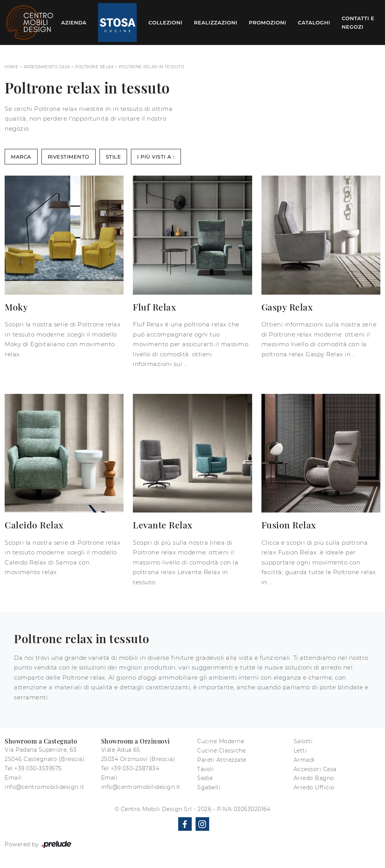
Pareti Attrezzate (222, 760)
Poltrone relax (94, 67)
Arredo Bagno (314, 778)
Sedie (205, 778)
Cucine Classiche (221, 751)
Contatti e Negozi (358, 22)
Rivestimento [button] (69, 157)
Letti (300, 751)
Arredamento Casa (47, 67)
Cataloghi (314, 22)
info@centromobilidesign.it (44, 787)
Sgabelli (209, 787)
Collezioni (165, 22)
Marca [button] (21, 157)
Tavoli (205, 769)
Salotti (303, 741)
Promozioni (268, 22)
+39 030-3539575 (38, 768)
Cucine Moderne (221, 741)
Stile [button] (113, 157)
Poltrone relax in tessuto (152, 67)
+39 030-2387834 (135, 768)
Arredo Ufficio (314, 787)
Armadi (304, 760)
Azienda (74, 22)
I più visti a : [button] (156, 157)
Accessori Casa (315, 769)
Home (11, 67)
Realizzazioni (216, 22)
